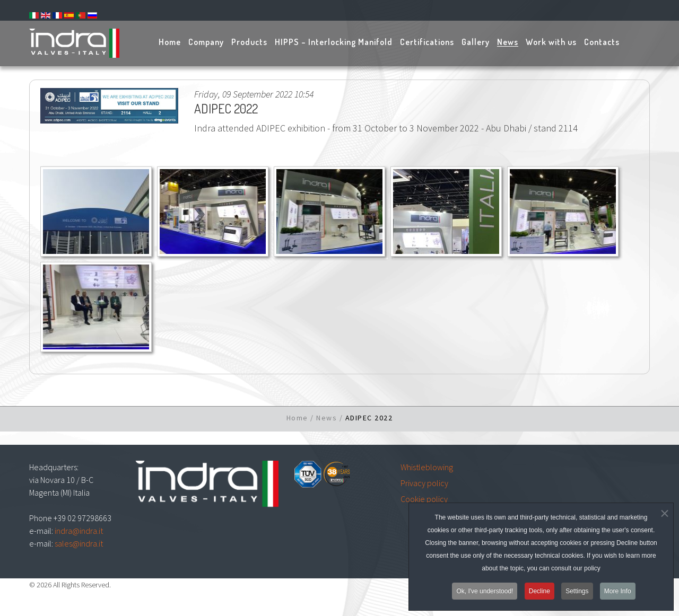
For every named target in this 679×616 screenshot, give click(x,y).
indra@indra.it (79, 531)
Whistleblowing (427, 467)
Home (297, 418)
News (327, 418)
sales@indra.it (79, 543)
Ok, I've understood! (485, 594)
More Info (618, 594)
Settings (577, 594)
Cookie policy (424, 499)
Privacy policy (424, 483)
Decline (539, 594)
